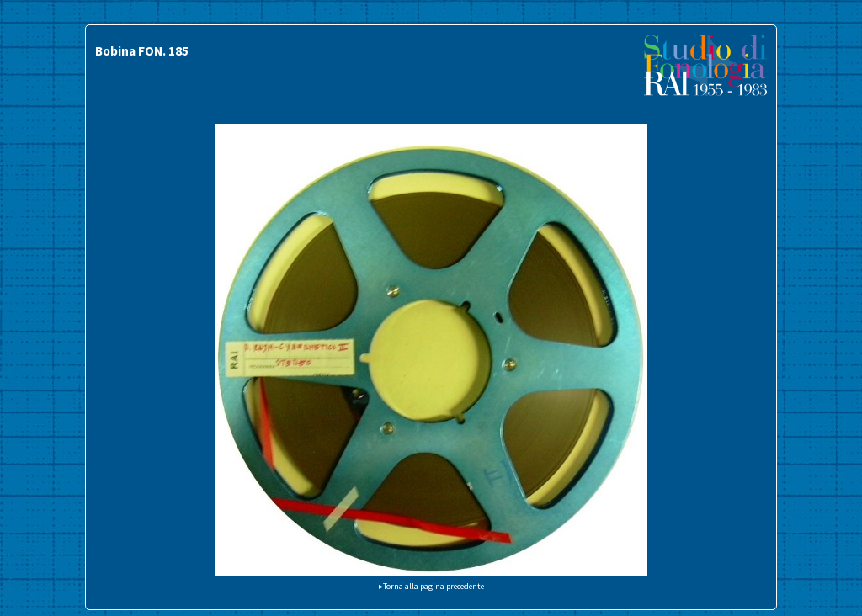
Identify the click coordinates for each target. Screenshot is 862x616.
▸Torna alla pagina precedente (431, 586)
